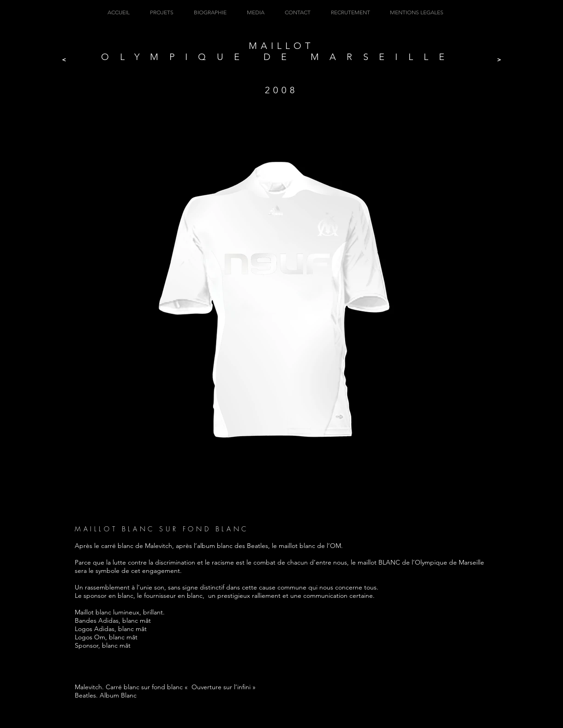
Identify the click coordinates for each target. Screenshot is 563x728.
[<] (64, 60)
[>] (499, 60)
